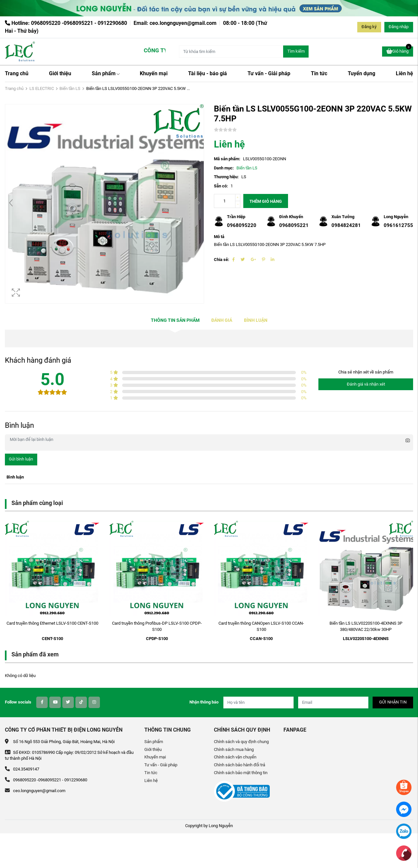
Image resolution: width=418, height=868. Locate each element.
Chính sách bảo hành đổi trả (240, 765)
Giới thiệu (60, 73)
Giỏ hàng (399, 51)
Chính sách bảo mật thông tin (241, 773)
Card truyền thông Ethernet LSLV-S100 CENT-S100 (52, 623)
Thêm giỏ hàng (266, 201)
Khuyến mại (154, 73)
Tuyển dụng (362, 73)
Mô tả (219, 237)
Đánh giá (222, 320)
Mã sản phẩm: (227, 159)
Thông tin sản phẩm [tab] (175, 320)
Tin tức (319, 73)
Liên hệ (404, 73)
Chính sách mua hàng (234, 749)
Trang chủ (17, 73)
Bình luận (256, 320)
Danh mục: (224, 168)
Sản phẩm (106, 73)
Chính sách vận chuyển (235, 757)
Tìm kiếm (296, 51)
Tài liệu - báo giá (208, 73)
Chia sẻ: (222, 260)
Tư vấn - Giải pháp (269, 73)
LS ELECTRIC (42, 88)
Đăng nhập (399, 27)
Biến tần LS (70, 88)
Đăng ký (369, 27)
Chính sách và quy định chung (241, 742)
